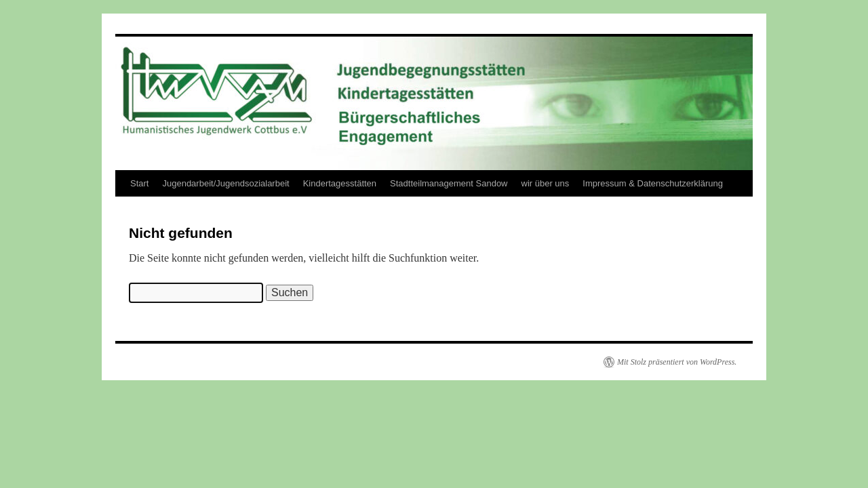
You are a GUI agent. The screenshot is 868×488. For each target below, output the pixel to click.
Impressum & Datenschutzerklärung (653, 183)
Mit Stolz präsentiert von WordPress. (677, 362)
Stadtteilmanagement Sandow (449, 183)
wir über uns (546, 183)
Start (139, 183)
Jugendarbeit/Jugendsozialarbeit (225, 183)
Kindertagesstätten (340, 183)
